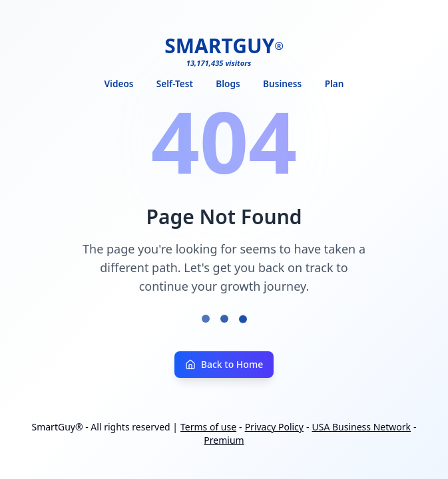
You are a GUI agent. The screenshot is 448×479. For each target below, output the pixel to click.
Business (282, 83)
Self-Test (175, 83)
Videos (119, 83)
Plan (335, 83)
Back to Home (224, 365)
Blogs (228, 83)
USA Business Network (362, 427)
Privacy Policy (274, 427)
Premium (224, 441)
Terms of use (208, 427)
